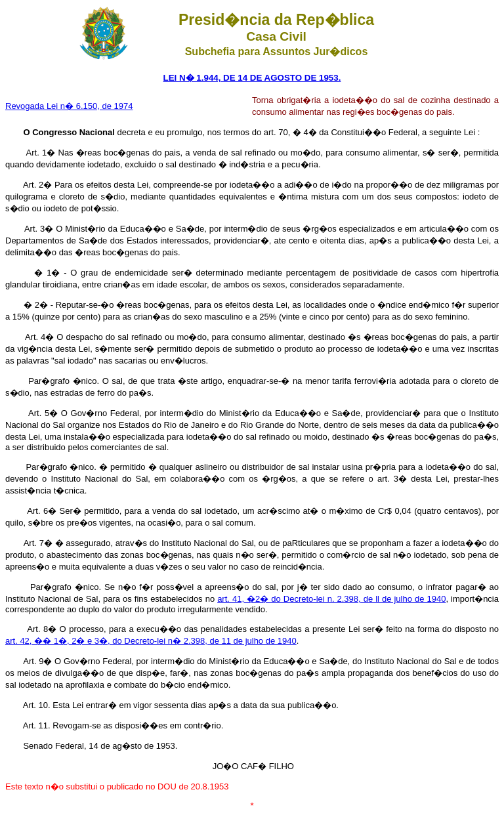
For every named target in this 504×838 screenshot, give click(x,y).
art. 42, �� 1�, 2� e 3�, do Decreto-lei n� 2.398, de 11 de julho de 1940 (151, 641)
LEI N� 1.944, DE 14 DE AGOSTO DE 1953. (252, 78)
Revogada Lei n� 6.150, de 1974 (69, 106)
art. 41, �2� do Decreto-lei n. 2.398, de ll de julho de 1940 (331, 599)
